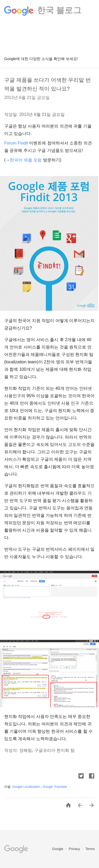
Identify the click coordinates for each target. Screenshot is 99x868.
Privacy (75, 849)
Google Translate (55, 787)
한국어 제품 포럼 (26, 160)
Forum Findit (16, 143)
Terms (90, 849)
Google (58, 849)
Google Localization (27, 787)
